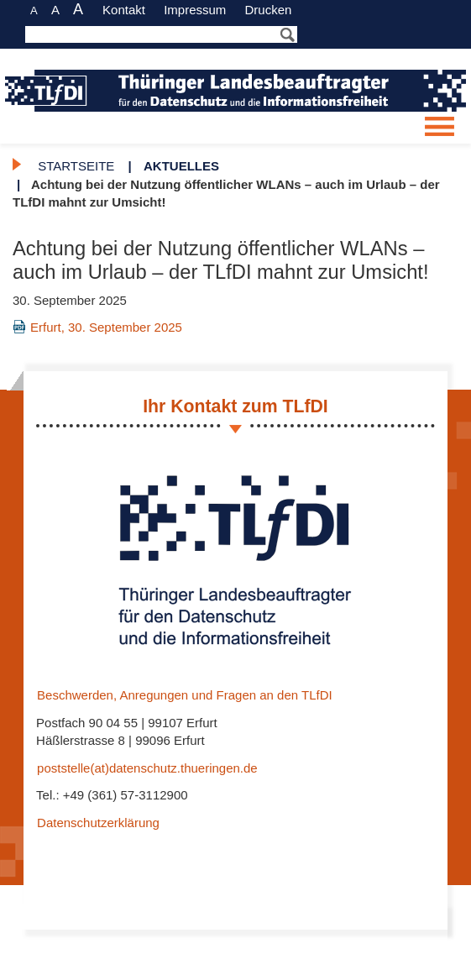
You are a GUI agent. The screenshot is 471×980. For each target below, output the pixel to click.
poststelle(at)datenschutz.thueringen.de (147, 768)
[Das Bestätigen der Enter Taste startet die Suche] (161, 34)
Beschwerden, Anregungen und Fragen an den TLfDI (185, 695)
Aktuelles (181, 166)
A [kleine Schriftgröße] (34, 10)
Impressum (195, 10)
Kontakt (124, 10)
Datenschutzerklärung (99, 822)
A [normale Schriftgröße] (55, 10)
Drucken (268, 10)
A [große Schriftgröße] (78, 10)
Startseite (76, 166)
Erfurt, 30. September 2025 (107, 326)
